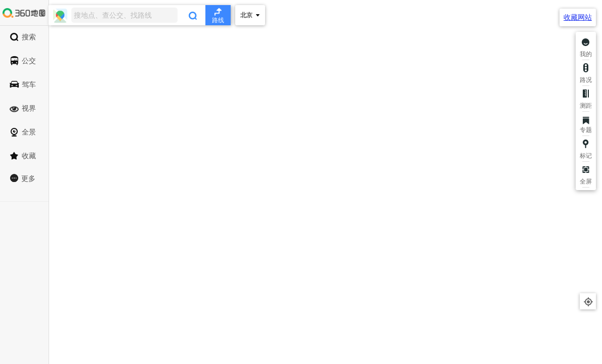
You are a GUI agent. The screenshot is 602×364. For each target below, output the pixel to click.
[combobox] (140, 15)
